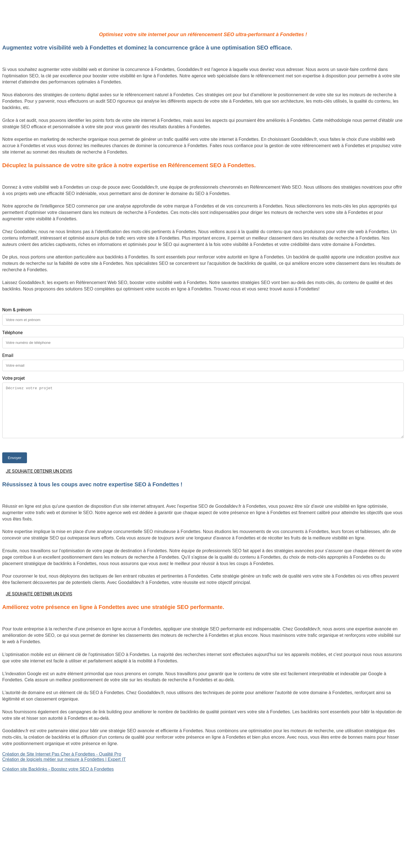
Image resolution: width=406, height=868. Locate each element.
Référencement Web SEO (28, 799)
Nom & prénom (17, 310)
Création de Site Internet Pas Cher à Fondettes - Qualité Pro (62, 754)
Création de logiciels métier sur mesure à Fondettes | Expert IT (64, 759)
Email (8, 355)
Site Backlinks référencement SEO (36, 794)
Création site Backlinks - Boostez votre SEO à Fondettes (58, 769)
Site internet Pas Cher (24, 779)
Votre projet (13, 378)
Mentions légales (203, 840)
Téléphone (12, 333)
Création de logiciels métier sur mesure (41, 784)
